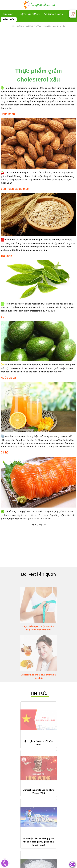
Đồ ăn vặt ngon (53, 14)
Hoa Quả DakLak (20, 26)
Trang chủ (10, 14)
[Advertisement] (38, 48)
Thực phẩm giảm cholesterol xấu (51, 26)
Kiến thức (9, 19)
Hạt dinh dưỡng (30, 14)
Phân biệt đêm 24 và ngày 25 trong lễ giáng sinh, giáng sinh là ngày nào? (39, 776)
